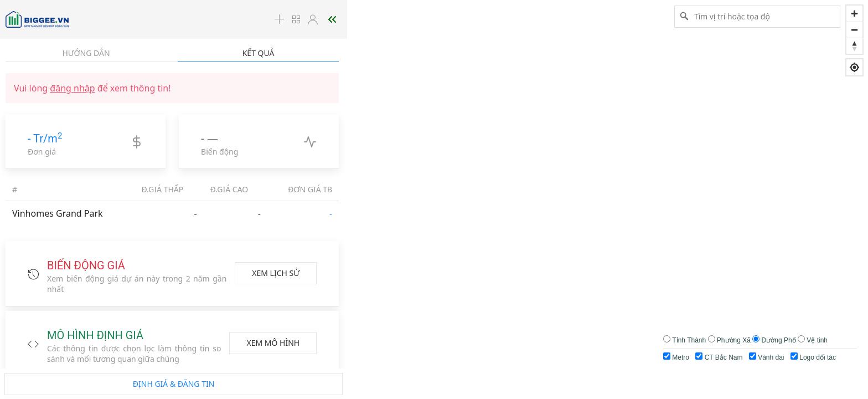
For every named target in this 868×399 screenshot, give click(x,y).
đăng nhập (72, 88)
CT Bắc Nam (719, 357)
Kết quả (259, 53)
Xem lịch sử (276, 273)
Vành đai (767, 357)
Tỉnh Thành (689, 340)
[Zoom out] (854, 30)
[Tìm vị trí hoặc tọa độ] (757, 16)
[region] (434, 199)
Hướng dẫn (86, 53)
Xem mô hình (273, 343)
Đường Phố (779, 340)
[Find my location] (854, 67)
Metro (676, 357)
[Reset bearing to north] (854, 46)
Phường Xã (734, 340)
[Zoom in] (854, 14)
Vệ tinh (817, 340)
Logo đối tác (813, 357)
